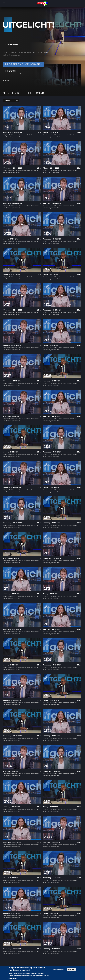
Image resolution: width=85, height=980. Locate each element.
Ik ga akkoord (59, 970)
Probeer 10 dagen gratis (23, 64)
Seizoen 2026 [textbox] (9, 101)
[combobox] (11, 101)
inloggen (12, 71)
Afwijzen (71, 970)
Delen (8, 81)
